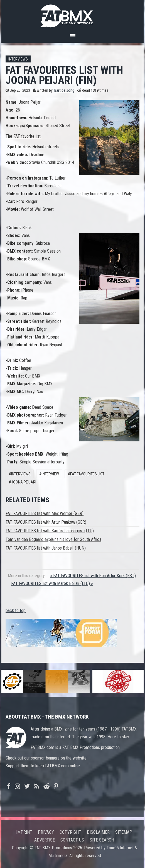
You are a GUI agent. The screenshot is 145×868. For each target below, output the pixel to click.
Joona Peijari (24, 482)
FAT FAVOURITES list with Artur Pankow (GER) (46, 522)
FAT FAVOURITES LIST (87, 474)
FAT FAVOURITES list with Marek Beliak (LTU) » (52, 583)
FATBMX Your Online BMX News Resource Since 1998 (73, 14)
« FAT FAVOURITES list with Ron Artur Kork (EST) (93, 576)
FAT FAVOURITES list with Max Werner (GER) (45, 513)
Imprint (24, 832)
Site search (102, 840)
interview (50, 474)
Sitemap (124, 832)
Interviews (18, 59)
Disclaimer (98, 832)
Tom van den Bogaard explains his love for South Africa (53, 539)
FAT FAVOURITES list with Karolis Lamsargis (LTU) (50, 531)
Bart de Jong (64, 90)
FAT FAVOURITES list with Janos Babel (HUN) (46, 548)
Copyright (70, 832)
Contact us (72, 840)
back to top (16, 610)
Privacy (46, 832)
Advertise (45, 840)
